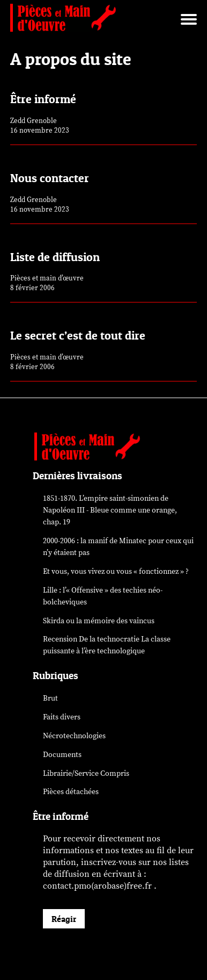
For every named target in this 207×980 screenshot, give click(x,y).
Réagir (64, 919)
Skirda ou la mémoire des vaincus (99, 621)
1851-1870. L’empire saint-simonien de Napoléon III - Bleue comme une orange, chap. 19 (110, 510)
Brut (50, 698)
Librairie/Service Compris (86, 773)
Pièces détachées (71, 792)
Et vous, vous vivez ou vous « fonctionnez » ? (116, 571)
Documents (62, 755)
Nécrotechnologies (74, 736)
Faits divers (62, 717)
